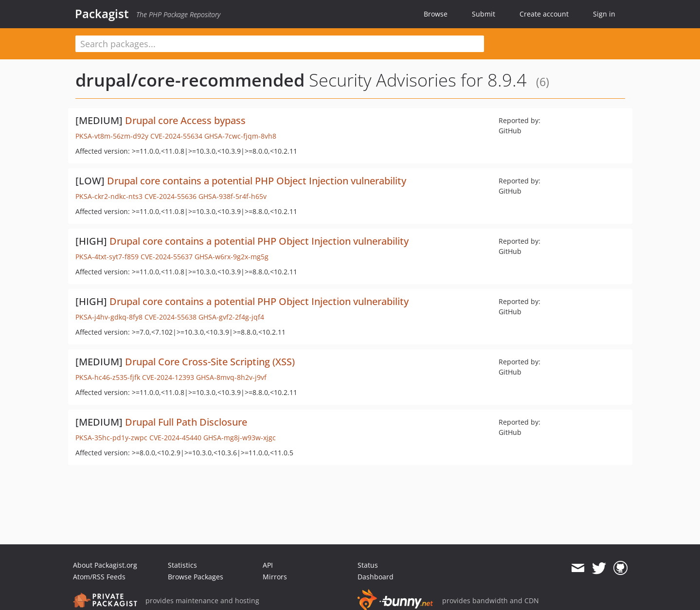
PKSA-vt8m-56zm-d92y (112, 136)
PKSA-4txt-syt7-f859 (107, 257)
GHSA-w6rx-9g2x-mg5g (232, 257)
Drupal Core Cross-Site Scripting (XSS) (210, 362)
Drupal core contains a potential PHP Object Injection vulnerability (257, 181)
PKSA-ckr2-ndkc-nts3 (109, 196)
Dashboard (376, 577)
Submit (484, 14)
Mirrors (275, 577)
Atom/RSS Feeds (99, 577)
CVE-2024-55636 (171, 196)
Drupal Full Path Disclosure (186, 422)
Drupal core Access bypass (185, 120)
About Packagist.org (105, 565)
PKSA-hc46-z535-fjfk (108, 377)
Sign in (604, 14)
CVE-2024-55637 (167, 257)
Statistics (182, 565)
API (268, 565)
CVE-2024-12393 (168, 377)
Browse (436, 14)
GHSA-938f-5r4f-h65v (233, 196)
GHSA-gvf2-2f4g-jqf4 (231, 317)
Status (368, 565)
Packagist (102, 14)
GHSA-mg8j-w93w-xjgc (240, 438)
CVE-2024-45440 (175, 438)
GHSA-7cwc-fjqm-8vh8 (240, 136)
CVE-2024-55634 (176, 136)
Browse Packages (196, 577)
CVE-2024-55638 (171, 317)
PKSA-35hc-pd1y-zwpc (111, 438)
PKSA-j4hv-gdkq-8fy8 (109, 317)
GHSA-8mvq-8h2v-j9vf (231, 377)
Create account (544, 14)
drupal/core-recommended (190, 80)
